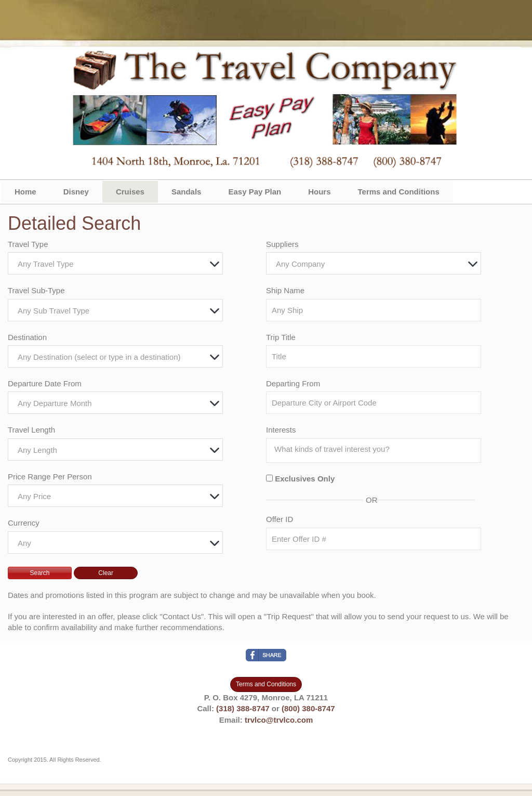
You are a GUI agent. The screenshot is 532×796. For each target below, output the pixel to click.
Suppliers (282, 244)
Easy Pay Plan (255, 192)
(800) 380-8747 (308, 708)
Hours (319, 192)
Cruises (130, 192)
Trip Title (281, 337)
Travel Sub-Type (36, 290)
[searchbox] (376, 449)
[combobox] (115, 263)
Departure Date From (45, 383)
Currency (24, 523)
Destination (27, 337)
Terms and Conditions (399, 192)
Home (25, 192)
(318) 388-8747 (243, 708)
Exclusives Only (305, 479)
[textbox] (118, 264)
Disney (76, 192)
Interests (281, 430)
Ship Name (285, 290)
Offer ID (280, 519)
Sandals (187, 192)
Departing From (293, 383)
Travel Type (28, 244)
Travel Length (31, 430)
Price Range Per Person (50, 477)
